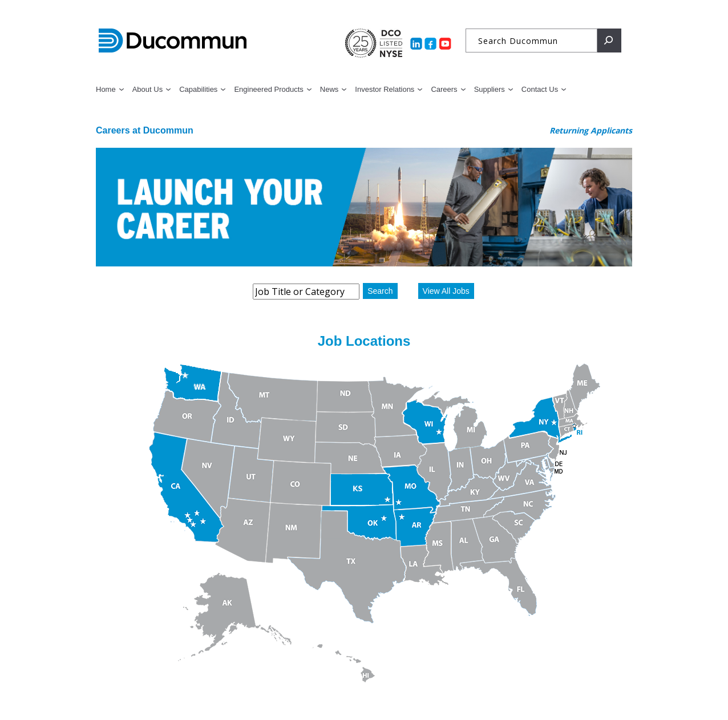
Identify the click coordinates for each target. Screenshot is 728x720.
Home (106, 89)
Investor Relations (385, 89)
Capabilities (198, 89)
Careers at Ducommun (145, 130)
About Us (147, 89)
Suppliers (490, 89)
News (329, 89)
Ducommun (173, 41)
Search (380, 291)
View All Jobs (446, 291)
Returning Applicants (591, 130)
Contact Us (540, 89)
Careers (444, 89)
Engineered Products (268, 89)
